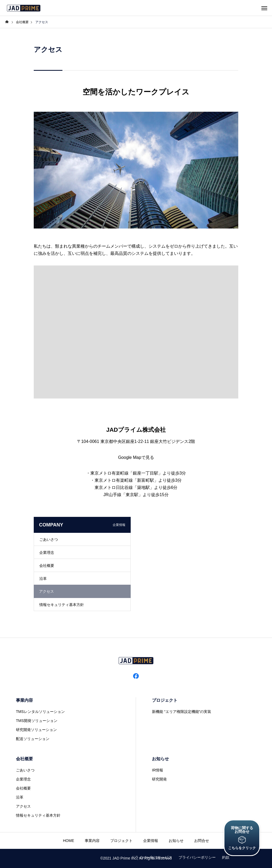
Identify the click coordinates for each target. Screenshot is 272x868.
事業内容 (24, 700)
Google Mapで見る (136, 457)
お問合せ (202, 841)
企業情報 (151, 841)
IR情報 (158, 770)
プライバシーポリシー (197, 857)
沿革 (43, 579)
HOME (69, 841)
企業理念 (47, 553)
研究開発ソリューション (36, 730)
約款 (226, 857)
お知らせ (160, 759)
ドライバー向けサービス (152, 857)
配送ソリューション (33, 739)
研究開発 (159, 779)
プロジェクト (165, 700)
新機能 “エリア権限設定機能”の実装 (182, 712)
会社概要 (47, 566)
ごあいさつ (49, 539)
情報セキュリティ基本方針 (62, 605)
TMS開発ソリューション (37, 721)
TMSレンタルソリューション (40, 712)
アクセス (23, 806)
